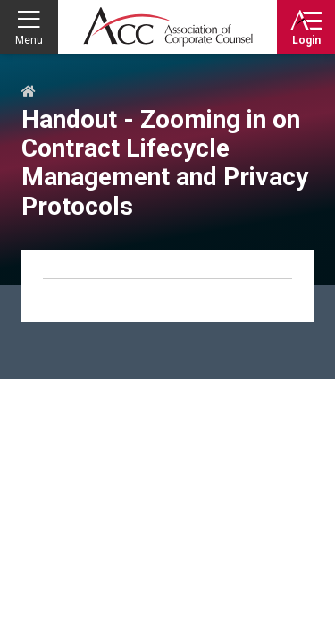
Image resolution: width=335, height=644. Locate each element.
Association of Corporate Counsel (168, 27)
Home (29, 92)
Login (306, 40)
